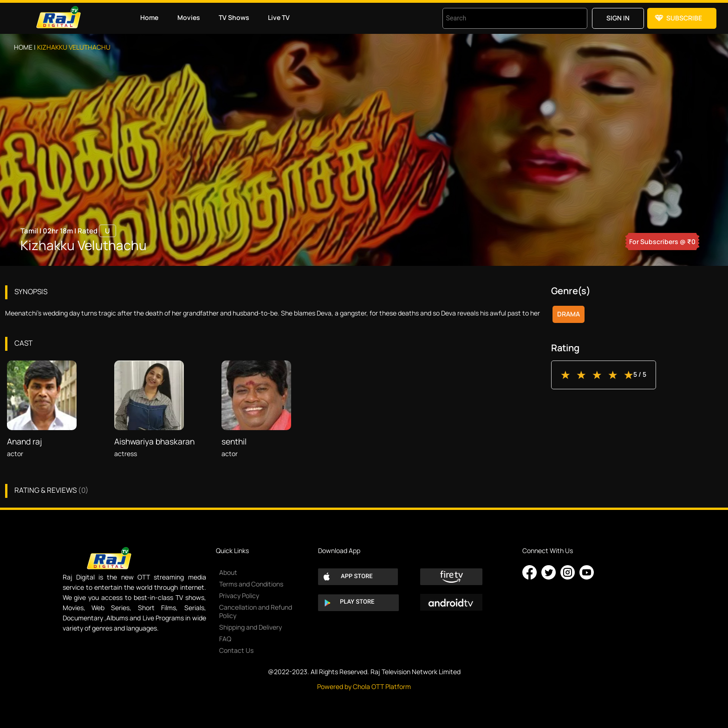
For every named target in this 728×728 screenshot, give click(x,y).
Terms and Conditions (251, 584)
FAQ (225, 639)
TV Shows (234, 17)
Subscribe (684, 18)
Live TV (279, 17)
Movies (189, 17)
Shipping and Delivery (250, 627)
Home (149, 17)
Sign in (618, 18)
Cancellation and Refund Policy (256, 611)
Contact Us (236, 650)
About (228, 572)
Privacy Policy (239, 596)
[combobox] (503, 18)
